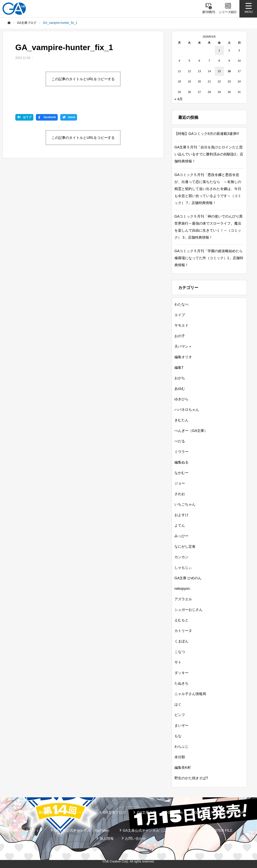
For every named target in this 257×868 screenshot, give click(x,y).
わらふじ (181, 746)
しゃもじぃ (183, 567)
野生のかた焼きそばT (191, 778)
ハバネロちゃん (187, 410)
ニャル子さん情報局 (190, 694)
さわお (180, 494)
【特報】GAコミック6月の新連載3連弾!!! (207, 134)
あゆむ (180, 389)
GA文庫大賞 (147, 812)
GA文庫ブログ (114, 812)
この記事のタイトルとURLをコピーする (83, 79)
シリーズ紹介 (81, 812)
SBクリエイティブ (28, 830)
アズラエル (183, 599)
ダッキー (181, 673)
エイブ (180, 315)
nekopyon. (183, 589)
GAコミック (204, 812)
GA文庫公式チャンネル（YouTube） (83, 830)
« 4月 (179, 99)
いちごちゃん (185, 504)
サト (178, 662)
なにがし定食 (185, 546)
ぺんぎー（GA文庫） (191, 431)
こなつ (180, 652)
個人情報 (107, 838)
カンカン (181, 557)
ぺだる (180, 441)
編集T (179, 367)
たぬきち (181, 683)
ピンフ (180, 715)
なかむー (181, 473)
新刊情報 (20, 812)
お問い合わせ (136, 838)
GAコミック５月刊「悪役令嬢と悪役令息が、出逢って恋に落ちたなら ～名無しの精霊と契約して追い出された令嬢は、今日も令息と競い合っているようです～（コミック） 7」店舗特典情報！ (208, 189)
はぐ (178, 704)
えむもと (181, 620)
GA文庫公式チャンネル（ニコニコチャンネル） (160, 830)
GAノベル (175, 812)
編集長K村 (183, 767)
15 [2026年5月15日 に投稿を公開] (219, 71)
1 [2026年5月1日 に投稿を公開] (219, 50)
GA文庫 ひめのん (188, 578)
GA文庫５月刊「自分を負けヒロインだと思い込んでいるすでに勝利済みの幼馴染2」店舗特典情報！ (209, 154)
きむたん (181, 420)
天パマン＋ (183, 346)
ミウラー (181, 452)
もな (178, 736)
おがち (180, 378)
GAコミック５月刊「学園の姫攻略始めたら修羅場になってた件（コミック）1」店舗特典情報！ (209, 258)
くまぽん (181, 641)
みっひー (181, 536)
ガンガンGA (234, 812)
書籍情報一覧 (49, 812)
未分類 (180, 757)
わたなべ (181, 304)
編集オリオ (183, 357)
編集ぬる (181, 462)
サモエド (181, 325)
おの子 (180, 336)
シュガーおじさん (188, 610)
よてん (180, 525)
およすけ (181, 515)
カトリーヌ (183, 631)
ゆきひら (181, 399)
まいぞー (181, 725)
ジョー (180, 483)
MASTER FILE (221, 830)
